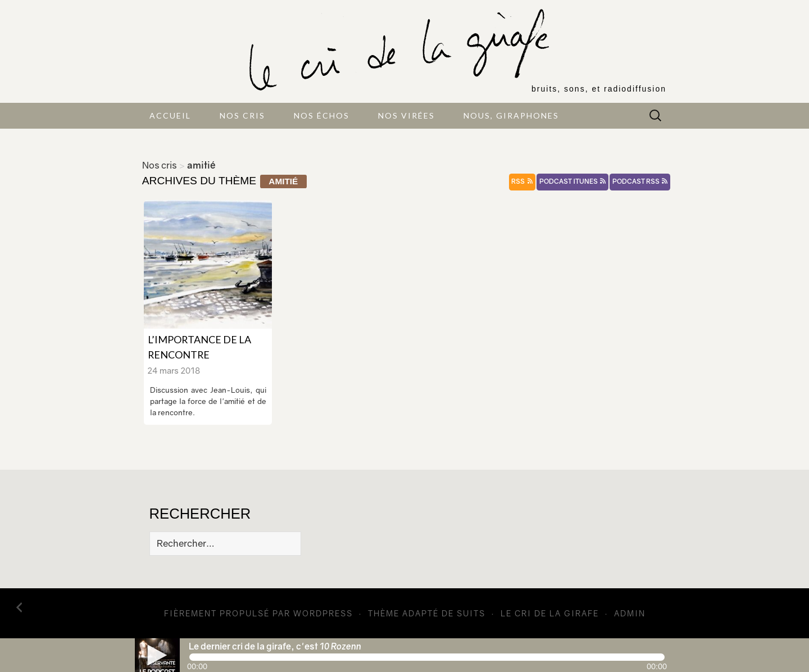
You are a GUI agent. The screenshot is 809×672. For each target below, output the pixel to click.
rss (522, 181)
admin (630, 613)
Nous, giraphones (511, 115)
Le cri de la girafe (550, 613)
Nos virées (406, 115)
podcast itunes (572, 181)
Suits (471, 613)
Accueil (170, 115)
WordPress (323, 613)
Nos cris (242, 115)
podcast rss (640, 181)
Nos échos (322, 115)
